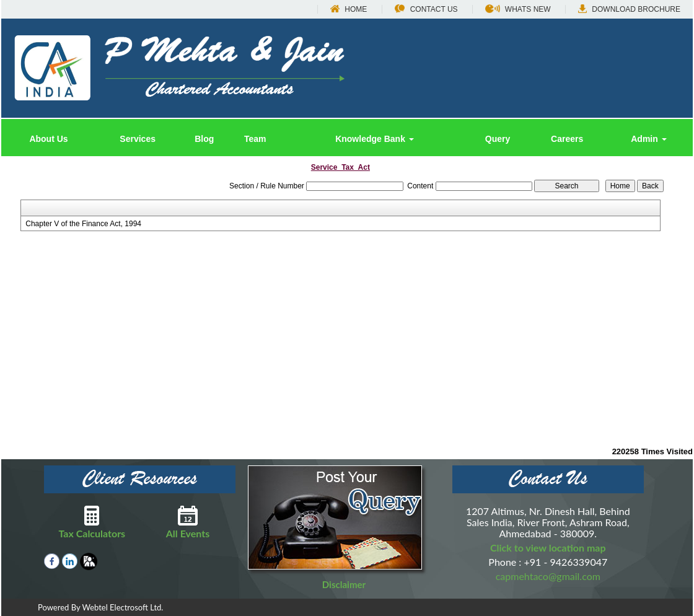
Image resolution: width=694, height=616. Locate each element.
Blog (204, 139)
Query (498, 139)
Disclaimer (344, 584)
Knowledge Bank (375, 139)
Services (138, 139)
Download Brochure (629, 9)
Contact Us (426, 9)
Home (349, 9)
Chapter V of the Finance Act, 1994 (83, 224)
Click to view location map (548, 548)
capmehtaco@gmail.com (548, 576)
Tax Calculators (92, 522)
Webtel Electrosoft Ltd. (122, 607)
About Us (48, 139)
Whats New (518, 9)
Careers (567, 139)
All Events (188, 522)
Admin (648, 139)
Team (255, 139)
